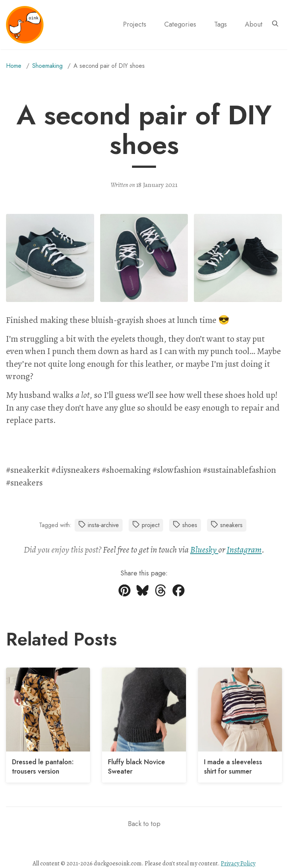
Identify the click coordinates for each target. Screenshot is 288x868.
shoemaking (47, 66)
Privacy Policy (238, 864)
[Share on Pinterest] (124, 593)
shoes (185, 525)
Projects (135, 24)
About (254, 24)
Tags (220, 24)
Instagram (244, 550)
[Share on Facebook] (178, 593)
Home (14, 66)
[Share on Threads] (160, 593)
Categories (180, 24)
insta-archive (99, 525)
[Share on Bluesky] (142, 593)
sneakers (227, 525)
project (146, 525)
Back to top (144, 824)
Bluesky (204, 550)
